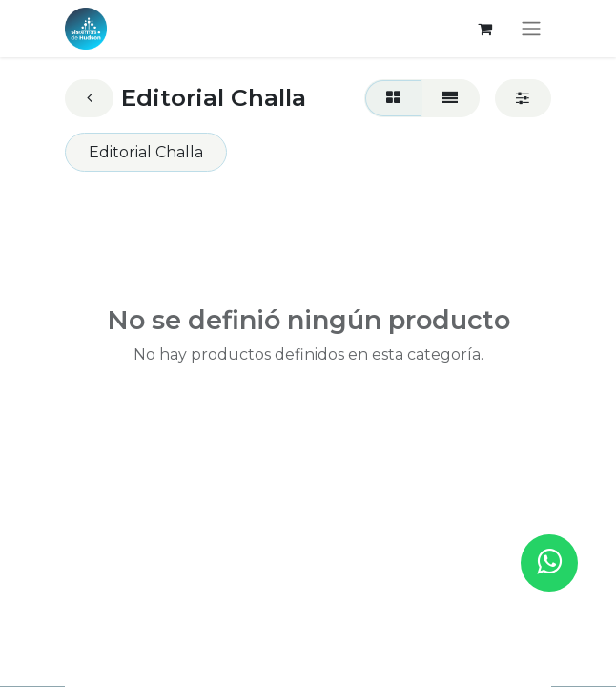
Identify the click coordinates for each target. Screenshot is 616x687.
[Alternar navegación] (531, 29)
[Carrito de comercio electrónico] (484, 29)
